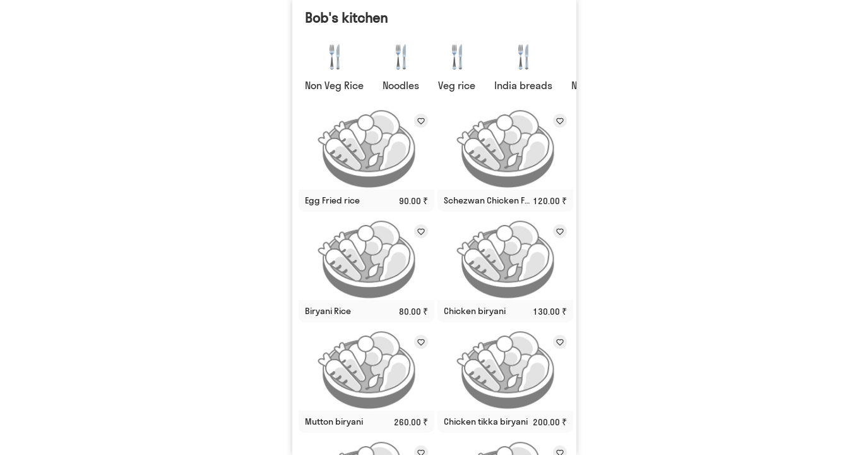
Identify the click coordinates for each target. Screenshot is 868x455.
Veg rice (457, 85)
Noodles (401, 85)
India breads (523, 85)
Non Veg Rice (334, 85)
